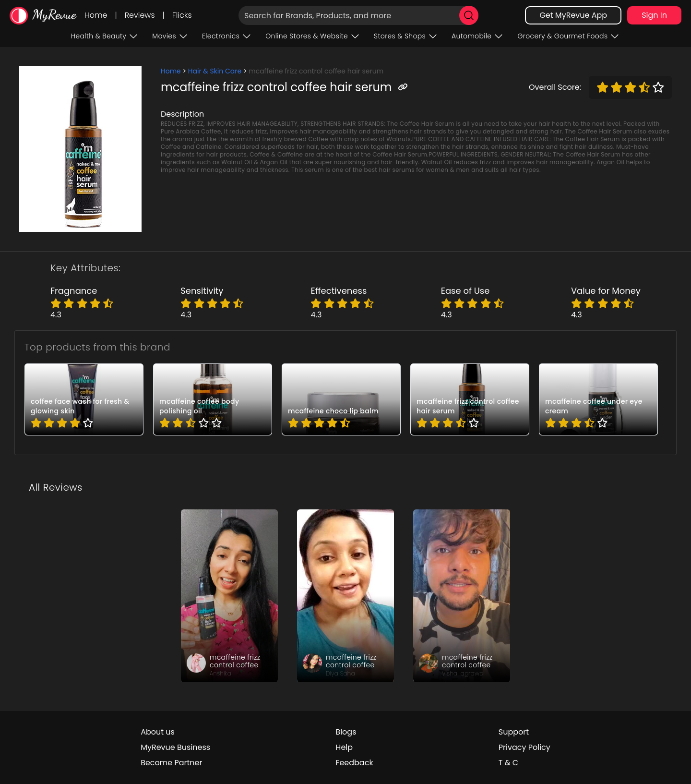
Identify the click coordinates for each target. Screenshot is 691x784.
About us (158, 732)
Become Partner (171, 763)
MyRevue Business (175, 747)
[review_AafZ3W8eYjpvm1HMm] (345, 596)
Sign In (654, 15)
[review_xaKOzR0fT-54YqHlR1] (229, 596)
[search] (469, 15)
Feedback (354, 763)
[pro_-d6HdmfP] (84, 399)
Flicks (182, 15)
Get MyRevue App (573, 15)
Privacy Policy (524, 747)
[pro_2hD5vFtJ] (598, 399)
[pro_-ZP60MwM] (213, 399)
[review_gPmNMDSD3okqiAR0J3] (462, 596)
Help (344, 747)
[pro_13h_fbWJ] (470, 399)
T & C (508, 763)
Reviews (140, 15)
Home (96, 15)
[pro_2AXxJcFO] (341, 399)
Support (514, 732)
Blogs (346, 732)
